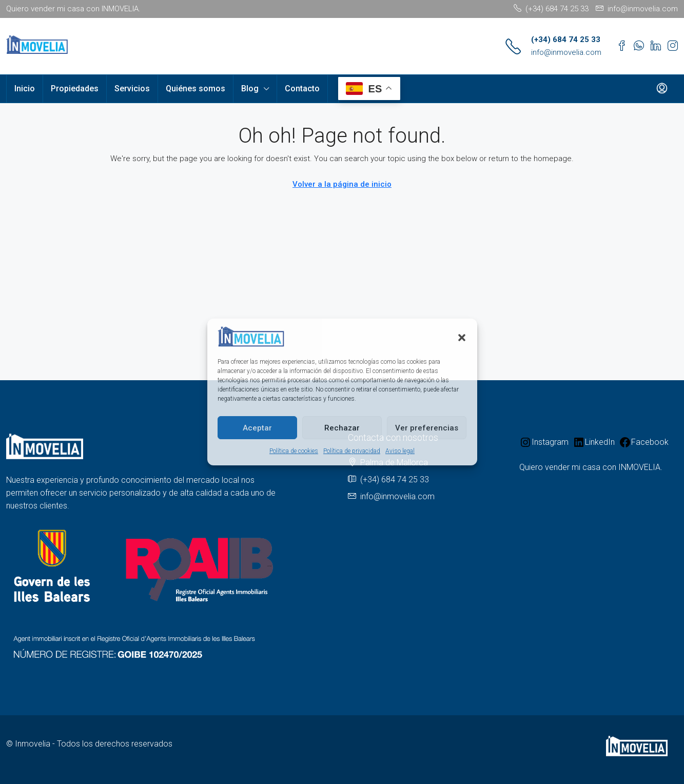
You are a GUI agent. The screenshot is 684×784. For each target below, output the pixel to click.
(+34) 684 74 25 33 (566, 40)
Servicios (132, 89)
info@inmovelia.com (566, 52)
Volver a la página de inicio (342, 184)
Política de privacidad (352, 451)
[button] (462, 337)
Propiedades (75, 89)
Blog (250, 89)
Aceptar (257, 428)
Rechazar (342, 428)
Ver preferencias (427, 428)
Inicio (25, 89)
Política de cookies (294, 451)
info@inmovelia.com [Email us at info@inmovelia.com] (397, 496)
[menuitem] (662, 89)
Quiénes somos (196, 89)
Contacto (302, 89)
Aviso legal (400, 451)
